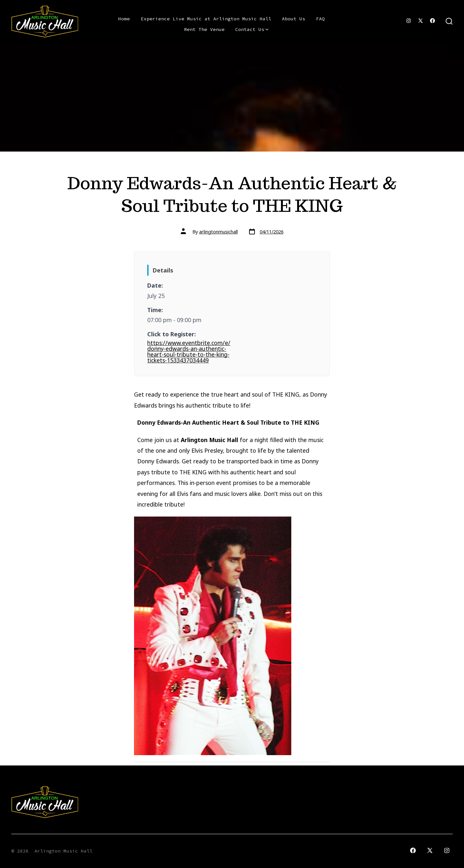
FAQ (320, 19)
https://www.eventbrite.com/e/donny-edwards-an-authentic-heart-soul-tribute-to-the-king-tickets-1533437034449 (189, 351)
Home (124, 19)
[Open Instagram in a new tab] (409, 21)
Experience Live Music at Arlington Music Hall (206, 19)
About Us (294, 19)
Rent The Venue (204, 29)
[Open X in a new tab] (420, 21)
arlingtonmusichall (218, 232)
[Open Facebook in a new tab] (432, 21)
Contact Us (252, 29)
